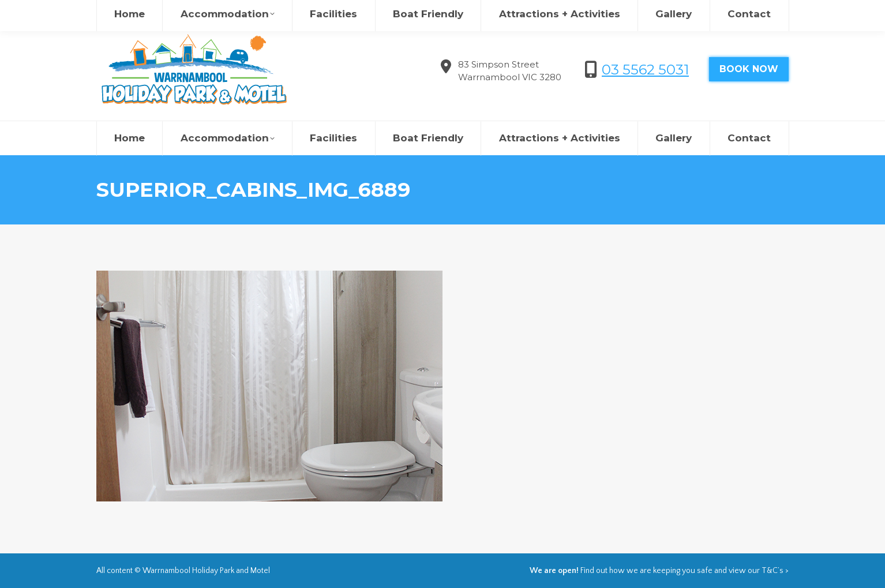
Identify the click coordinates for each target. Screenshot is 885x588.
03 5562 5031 (645, 70)
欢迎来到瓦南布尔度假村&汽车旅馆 (651, 12)
